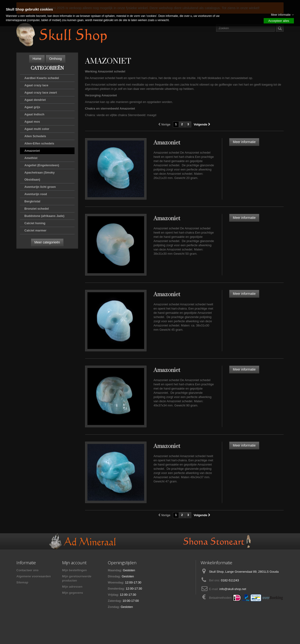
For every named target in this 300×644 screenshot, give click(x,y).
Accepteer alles (279, 21)
